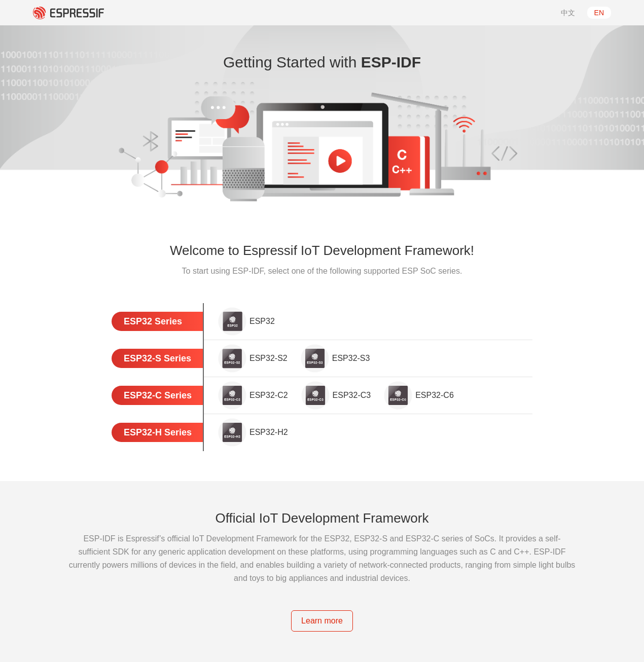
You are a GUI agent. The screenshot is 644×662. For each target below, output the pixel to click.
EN (599, 13)
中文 (568, 13)
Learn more (322, 621)
